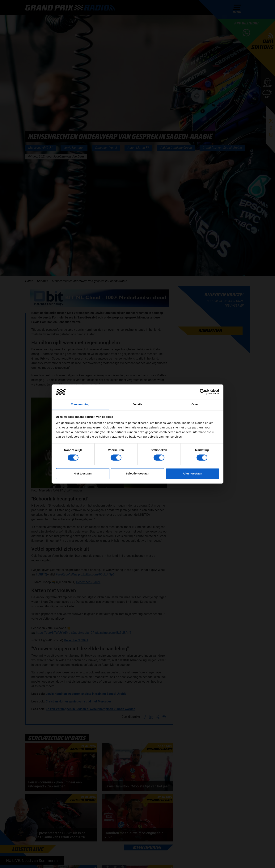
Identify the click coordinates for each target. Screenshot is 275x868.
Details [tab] (137, 404)
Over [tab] (195, 404)
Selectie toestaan (138, 473)
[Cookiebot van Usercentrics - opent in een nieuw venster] (203, 392)
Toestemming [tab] (80, 404)
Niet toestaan (82, 473)
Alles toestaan (192, 473)
